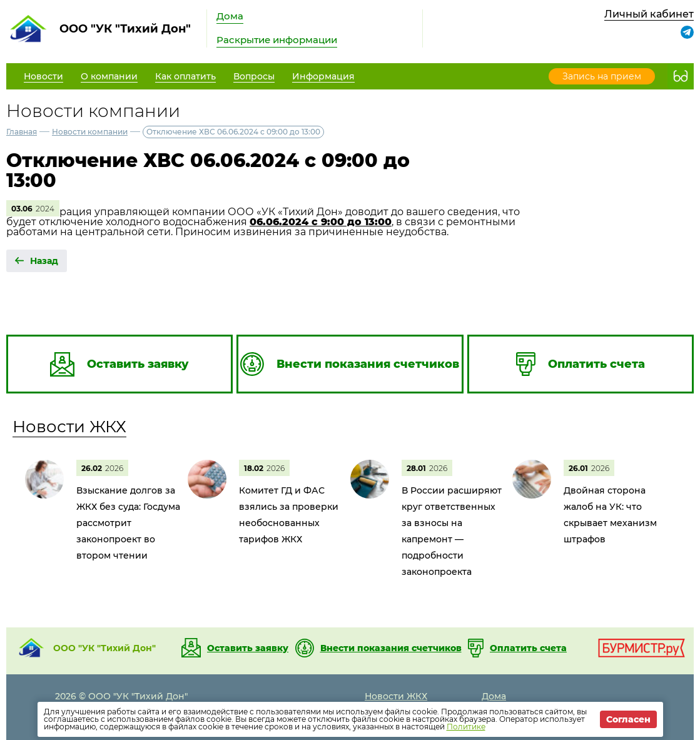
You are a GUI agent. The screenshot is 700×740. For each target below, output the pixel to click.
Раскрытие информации (277, 40)
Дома (230, 16)
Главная (22, 132)
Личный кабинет (649, 14)
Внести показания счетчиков (391, 648)
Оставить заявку (248, 648)
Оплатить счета (528, 648)
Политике (466, 727)
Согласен (628, 719)
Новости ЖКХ (69, 427)
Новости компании (90, 132)
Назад (44, 261)
